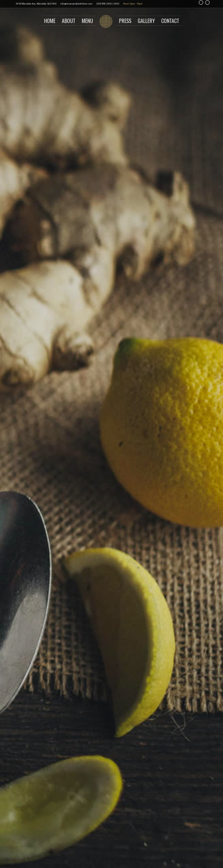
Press (125, 21)
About (69, 21)
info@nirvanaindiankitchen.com (76, 4)
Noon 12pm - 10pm (133, 4)
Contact (170, 21)
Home (50, 21)
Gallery (146, 21)
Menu (87, 21)
